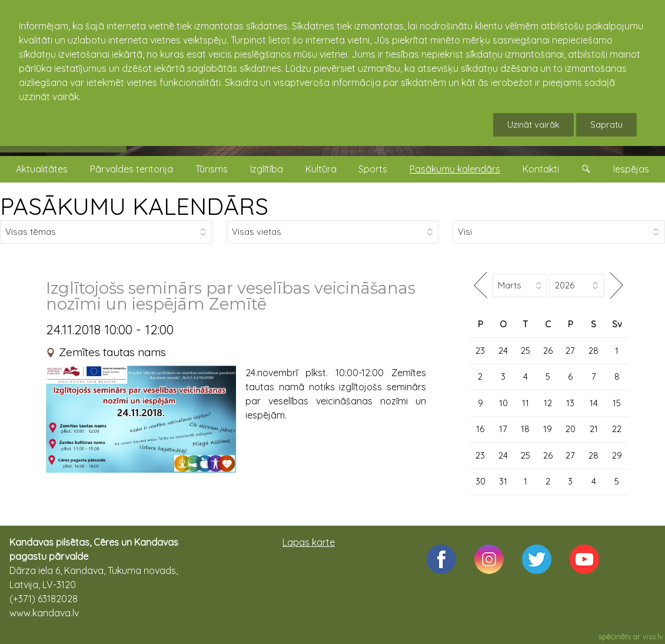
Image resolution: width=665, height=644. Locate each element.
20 (571, 429)
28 (593, 351)
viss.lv (653, 636)
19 (548, 429)
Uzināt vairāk (533, 125)
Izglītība (267, 169)
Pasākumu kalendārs (455, 169)
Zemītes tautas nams (112, 352)
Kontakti (541, 169)
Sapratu (606, 125)
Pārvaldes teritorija (132, 169)
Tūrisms (212, 169)
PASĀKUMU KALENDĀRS (134, 206)
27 (570, 351)
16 (480, 429)
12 (548, 403)
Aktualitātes (42, 169)
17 (503, 429)
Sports (373, 169)
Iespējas (631, 169)
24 (503, 351)
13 (570, 403)
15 (617, 403)
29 (617, 455)
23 (480, 351)
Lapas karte (309, 542)
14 (594, 403)
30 (481, 481)
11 (526, 403)
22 (617, 429)
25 (526, 351)
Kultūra (321, 169)
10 (503, 403)
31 (503, 481)
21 (594, 429)
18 (525, 429)
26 (548, 351)
